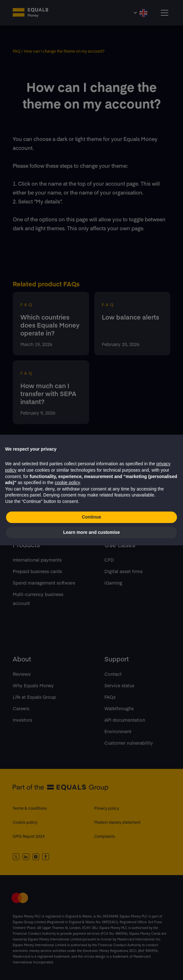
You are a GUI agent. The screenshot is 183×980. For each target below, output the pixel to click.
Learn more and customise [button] (91, 532)
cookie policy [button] (67, 483)
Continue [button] (91, 517)
